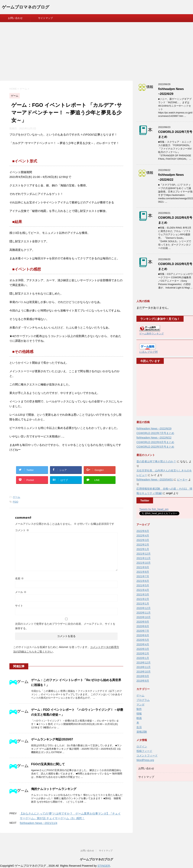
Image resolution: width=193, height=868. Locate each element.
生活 (139, 727)
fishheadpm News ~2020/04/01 (155, 480)
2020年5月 (143, 640)
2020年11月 (144, 613)
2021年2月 (143, 599)
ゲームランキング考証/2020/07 (52, 739)
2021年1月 (143, 604)
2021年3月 (143, 594)
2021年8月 (143, 572)
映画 (139, 718)
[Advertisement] (96, 50)
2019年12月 (144, 663)
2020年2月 (143, 653)
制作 (139, 709)
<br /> (151, 390)
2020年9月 (143, 622)
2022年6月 (143, 531)
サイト (19, 606)
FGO (15, 502)
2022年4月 (143, 536)
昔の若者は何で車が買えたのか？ (156, 461)
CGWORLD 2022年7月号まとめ (155, 433)
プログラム (143, 700)
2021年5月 (143, 585)
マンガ (140, 704)
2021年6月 (143, 581)
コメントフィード (147, 756)
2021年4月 (143, 590)
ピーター (182, 480)
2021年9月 (143, 567)
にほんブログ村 (149, 352)
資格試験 (142, 732)
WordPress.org (145, 760)
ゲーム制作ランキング (152, 334)
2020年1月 (143, 658)
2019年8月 (143, 681)
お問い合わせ (15, 18)
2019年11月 (144, 667)
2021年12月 (144, 554)
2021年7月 (143, 576)
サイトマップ (45, 18)
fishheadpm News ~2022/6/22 (154, 438)
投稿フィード (144, 751)
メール (21, 592)
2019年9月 (143, 676)
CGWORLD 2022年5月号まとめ (155, 447)
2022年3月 (143, 540)
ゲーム (16, 497)
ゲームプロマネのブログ (26, 7)
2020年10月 (144, 617)
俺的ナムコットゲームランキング (54, 789)
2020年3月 (143, 649)
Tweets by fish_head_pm (154, 509)
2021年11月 (144, 558)
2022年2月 (143, 545)
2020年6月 (143, 635)
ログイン (142, 746)
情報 (139, 714)
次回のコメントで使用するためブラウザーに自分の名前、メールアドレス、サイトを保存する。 (65, 626)
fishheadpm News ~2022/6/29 (154, 429)
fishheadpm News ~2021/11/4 (39, 823)
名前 (19, 578)
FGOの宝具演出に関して (48, 764)
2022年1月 (143, 549)
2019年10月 (144, 672)
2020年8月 (143, 626)
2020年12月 (144, 608)
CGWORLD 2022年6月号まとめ (155, 442)
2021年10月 (144, 563)
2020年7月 (143, 631)
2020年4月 (143, 644)
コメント (22, 530)
